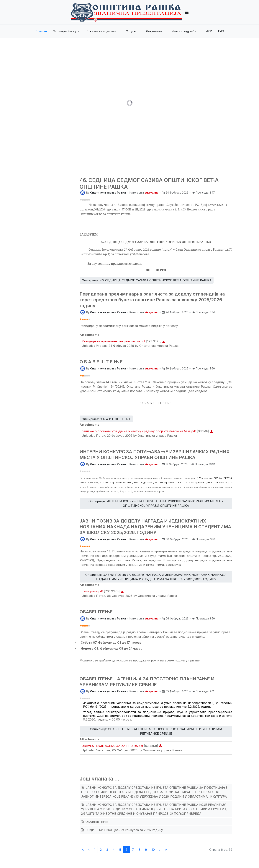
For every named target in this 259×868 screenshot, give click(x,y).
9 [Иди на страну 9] (146, 850)
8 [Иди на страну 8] (140, 850)
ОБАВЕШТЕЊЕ (96, 612)
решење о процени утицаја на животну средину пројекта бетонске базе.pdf (139, 431)
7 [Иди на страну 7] (133, 850)
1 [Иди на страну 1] (95, 850)
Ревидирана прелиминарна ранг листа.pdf (114, 341)
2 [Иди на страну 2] (101, 850)
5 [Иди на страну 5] (120, 850)
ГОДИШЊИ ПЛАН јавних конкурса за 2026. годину (124, 830)
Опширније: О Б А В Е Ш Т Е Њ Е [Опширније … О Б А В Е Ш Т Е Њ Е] (106, 419)
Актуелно (152, 193)
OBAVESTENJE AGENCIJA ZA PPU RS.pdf (113, 746)
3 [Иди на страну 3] (107, 850)
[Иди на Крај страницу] (166, 850)
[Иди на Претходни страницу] (89, 850)
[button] (67, 31)
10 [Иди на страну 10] (153, 850)
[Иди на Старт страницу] (83, 850)
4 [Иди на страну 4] (114, 850)
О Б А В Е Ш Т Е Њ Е (101, 362)
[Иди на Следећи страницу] (160, 850)
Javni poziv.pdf (93, 591)
